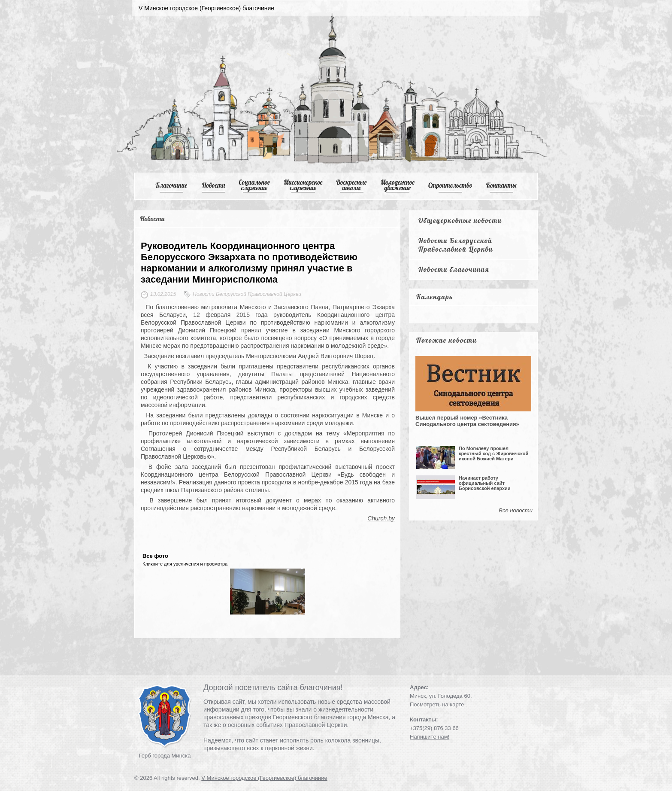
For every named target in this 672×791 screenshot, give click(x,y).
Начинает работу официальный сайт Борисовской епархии (485, 483)
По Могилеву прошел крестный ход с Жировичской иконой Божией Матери (493, 453)
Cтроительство (450, 185)
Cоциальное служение (254, 185)
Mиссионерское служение (303, 185)
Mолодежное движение (397, 185)
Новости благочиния (454, 269)
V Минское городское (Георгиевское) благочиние (264, 778)
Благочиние (171, 185)
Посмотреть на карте (437, 704)
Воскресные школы (352, 185)
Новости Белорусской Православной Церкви (456, 245)
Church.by (381, 518)
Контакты (501, 185)
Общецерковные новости (460, 220)
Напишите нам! (430, 737)
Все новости (516, 510)
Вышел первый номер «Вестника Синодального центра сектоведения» (467, 421)
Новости (214, 185)
